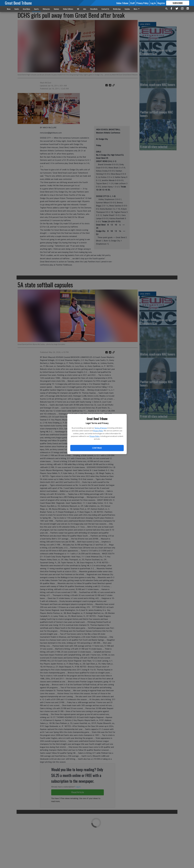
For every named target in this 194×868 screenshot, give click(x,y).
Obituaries (46, 9)
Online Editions (68, 9)
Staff (132, 3)
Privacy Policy (98, 431)
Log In (153, 3)
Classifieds (94, 9)
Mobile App (117, 9)
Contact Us (105, 9)
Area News (26, 9)
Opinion (56, 9)
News (9, 9)
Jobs (85, 9)
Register (161, 3)
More (137, 9)
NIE (78, 9)
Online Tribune (122, 3)
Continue (97, 448)
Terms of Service (101, 428)
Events (17, 9)
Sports (36, 9)
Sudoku (127, 9)
